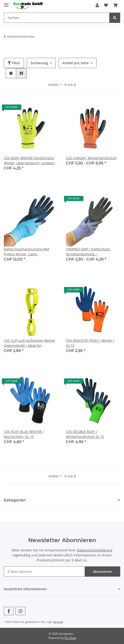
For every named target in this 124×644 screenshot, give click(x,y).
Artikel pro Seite (76, 63)
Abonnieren (102, 572)
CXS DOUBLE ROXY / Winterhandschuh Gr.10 (85, 434)
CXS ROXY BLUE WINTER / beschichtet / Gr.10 (24, 434)
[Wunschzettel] (106, 5)
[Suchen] (57, 18)
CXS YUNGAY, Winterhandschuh (91, 158)
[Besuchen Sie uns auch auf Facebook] (9, 611)
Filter (14, 63)
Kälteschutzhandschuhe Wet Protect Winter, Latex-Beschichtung (27, 252)
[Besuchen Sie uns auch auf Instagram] (20, 611)
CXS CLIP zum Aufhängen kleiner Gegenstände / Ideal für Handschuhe (30, 343)
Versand (58, 622)
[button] (97, 5)
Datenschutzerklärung (95, 550)
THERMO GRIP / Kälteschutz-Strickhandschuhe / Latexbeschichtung (88, 252)
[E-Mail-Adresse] (44, 572)
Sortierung (39, 63)
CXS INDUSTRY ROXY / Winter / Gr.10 (90, 343)
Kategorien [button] (15, 500)
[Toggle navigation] (6, 3)
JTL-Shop (70, 638)
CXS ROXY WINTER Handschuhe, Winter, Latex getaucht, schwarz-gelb (30, 161)
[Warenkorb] (115, 5)
